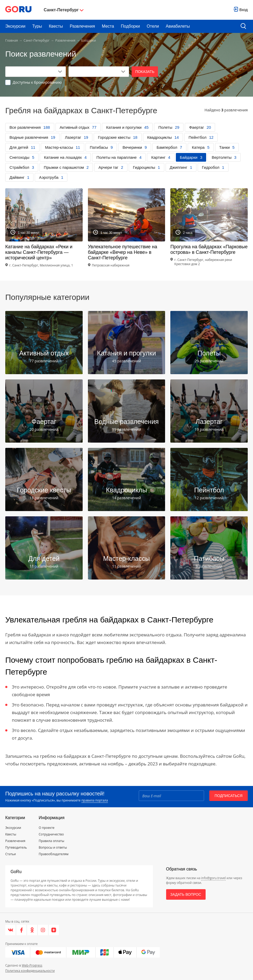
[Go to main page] (18, 10)
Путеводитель (16, 847)
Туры (37, 26)
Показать (145, 72)
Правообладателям (54, 854)
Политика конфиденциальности (30, 971)
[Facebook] (21, 930)
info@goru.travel (213, 878)
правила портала (95, 800)
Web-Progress (32, 965)
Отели (153, 26)
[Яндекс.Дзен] (54, 930)
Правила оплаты (51, 841)
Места (108, 26)
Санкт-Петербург (37, 40)
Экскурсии (15, 26)
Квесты (56, 26)
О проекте (47, 828)
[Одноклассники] (32, 930)
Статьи (11, 854)
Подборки (130, 26)
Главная (12, 40)
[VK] (11, 930)
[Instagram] (43, 930)
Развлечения (82, 26)
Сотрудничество (51, 834)
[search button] (243, 26)
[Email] (171, 796)
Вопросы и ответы (53, 847)
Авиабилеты (178, 26)
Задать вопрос (186, 894)
